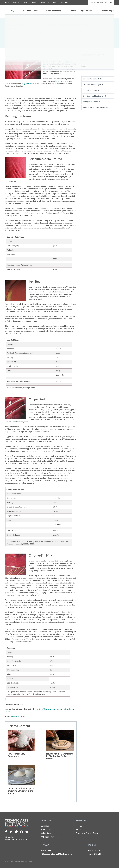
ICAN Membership (46, 10)
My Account (46, 850)
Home (7, 2)
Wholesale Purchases (50, 837)
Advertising (45, 2)
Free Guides (81, 826)
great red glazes (62, 81)
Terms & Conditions (96, 854)
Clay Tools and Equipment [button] (94, 96)
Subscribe (64, 2)
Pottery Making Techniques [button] (95, 107)
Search (84, 66)
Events (34, 2)
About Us (45, 826)
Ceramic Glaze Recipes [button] (93, 85)
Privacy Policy (94, 850)
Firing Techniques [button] (91, 102)
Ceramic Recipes (98, 10)
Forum (26, 2)
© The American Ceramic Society (19, 862)
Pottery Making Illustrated (80, 10)
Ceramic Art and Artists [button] (93, 79)
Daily (36, 10)
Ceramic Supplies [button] (91, 90)
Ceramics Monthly (61, 10)
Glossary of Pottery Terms (87, 833)
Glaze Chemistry (18, 716)
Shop (115, 10)
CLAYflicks (109, 10)
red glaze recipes (28, 84)
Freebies (16, 2)
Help (55, 2)
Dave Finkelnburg (17, 39)
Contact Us (46, 829)
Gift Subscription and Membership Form (58, 854)
